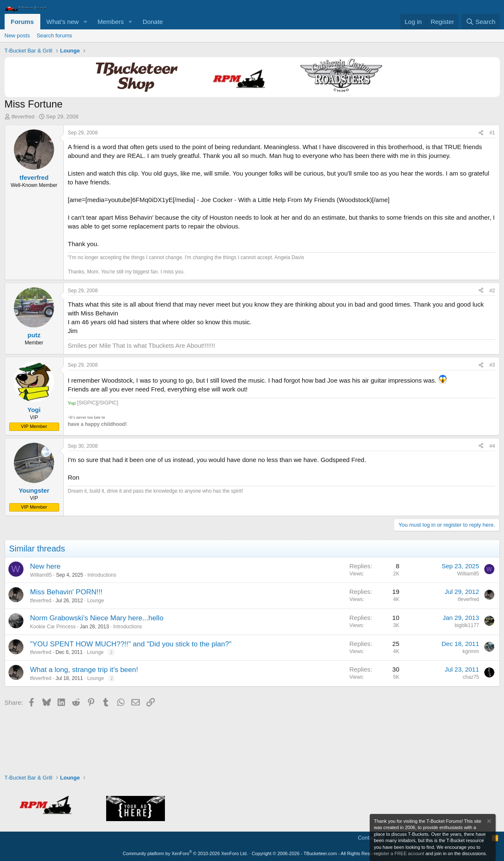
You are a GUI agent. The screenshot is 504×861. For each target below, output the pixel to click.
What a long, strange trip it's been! (84, 670)
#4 (492, 446)
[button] (85, 22)
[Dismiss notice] (488, 822)
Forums (22, 22)
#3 (492, 365)
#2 (492, 291)
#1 (492, 133)
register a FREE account (399, 853)
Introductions (102, 575)
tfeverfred (23, 117)
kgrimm (471, 651)
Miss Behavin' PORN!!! (66, 592)
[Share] (481, 133)
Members (111, 22)
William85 (41, 575)
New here (46, 566)
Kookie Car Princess (53, 627)
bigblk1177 (467, 625)
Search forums (54, 35)
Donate (153, 22)
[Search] (481, 22)
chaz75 (471, 677)
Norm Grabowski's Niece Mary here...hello (97, 618)
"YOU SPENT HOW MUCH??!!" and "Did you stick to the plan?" (131, 644)
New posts (17, 35)
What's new (63, 22)
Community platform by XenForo (185, 853)
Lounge (96, 601)
